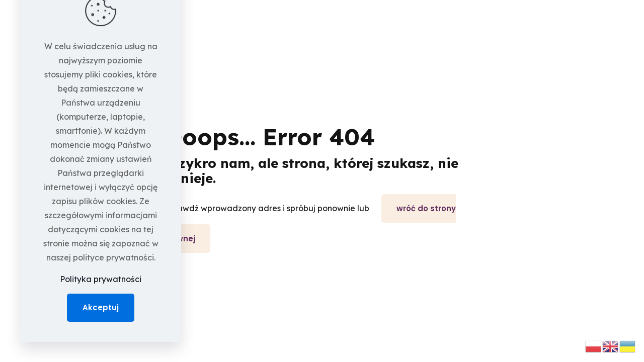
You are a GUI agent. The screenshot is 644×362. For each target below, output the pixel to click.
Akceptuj (101, 307)
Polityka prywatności (101, 279)
